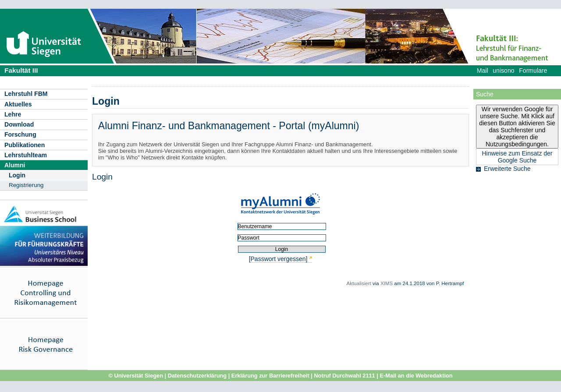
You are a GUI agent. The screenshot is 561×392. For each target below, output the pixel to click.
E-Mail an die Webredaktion (416, 376)
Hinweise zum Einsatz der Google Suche (517, 157)
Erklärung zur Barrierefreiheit (270, 376)
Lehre (13, 114)
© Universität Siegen (136, 376)
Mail (483, 71)
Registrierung (26, 185)
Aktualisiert (359, 283)
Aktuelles (18, 104)
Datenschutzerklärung (197, 376)
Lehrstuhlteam (26, 155)
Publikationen (25, 145)
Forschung (20, 134)
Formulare (533, 71)
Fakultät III (21, 70)
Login (17, 175)
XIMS (387, 283)
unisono (503, 71)
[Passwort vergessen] (278, 259)
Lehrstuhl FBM (26, 94)
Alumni (15, 165)
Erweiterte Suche (507, 169)
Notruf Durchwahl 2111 (344, 376)
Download (19, 124)
